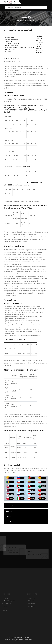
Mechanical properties (12, 45)
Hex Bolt (39, 44)
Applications (9, 41)
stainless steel (10, 506)
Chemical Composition (12, 43)
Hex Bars (39, 36)
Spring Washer (41, 42)
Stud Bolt (39, 46)
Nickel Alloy (9, 511)
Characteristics (10, 37)
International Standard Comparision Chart (18, 47)
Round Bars (9, 52)
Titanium (9, 516)
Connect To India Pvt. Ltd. (23, 640)
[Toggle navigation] (47, 2)
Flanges (39, 48)
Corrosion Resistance (12, 39)
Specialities (9, 522)
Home (19, 21)
